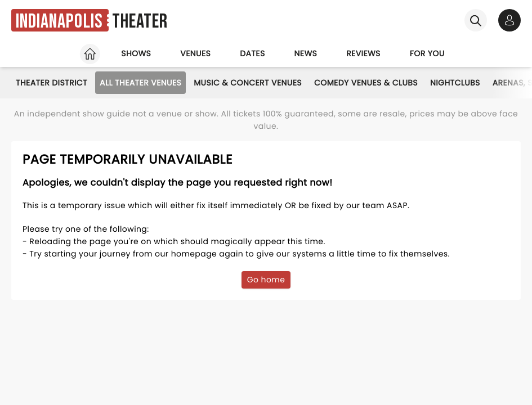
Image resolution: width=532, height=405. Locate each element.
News (306, 53)
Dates (252, 53)
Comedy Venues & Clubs (366, 83)
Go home (266, 280)
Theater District (52, 83)
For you (427, 53)
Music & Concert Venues (248, 83)
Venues (195, 53)
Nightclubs (455, 83)
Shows (136, 53)
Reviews (363, 53)
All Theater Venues (140, 83)
